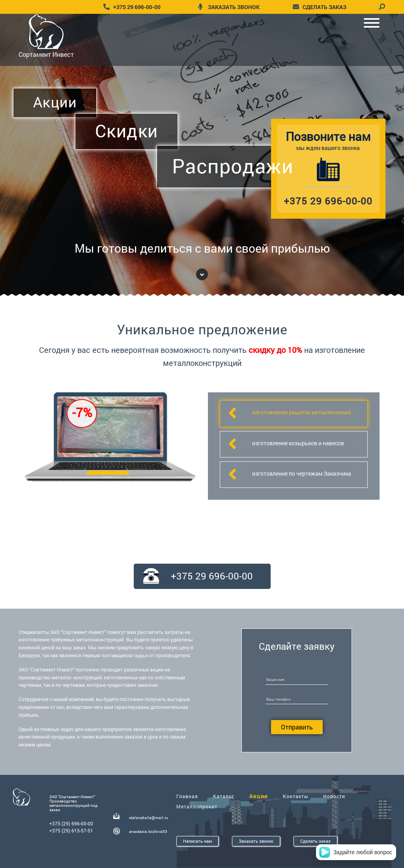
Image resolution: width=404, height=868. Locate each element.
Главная (187, 796)
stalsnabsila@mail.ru (149, 818)
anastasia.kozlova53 (148, 831)
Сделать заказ (315, 841)
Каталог (224, 796)
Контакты (296, 796)
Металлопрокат (197, 806)
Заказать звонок (256, 841)
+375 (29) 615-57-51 (71, 831)
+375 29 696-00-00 (137, 7)
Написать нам (197, 841)
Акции (259, 796)
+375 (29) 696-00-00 (71, 823)
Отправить (297, 727)
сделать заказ (325, 7)
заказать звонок (234, 7)
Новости (334, 796)
